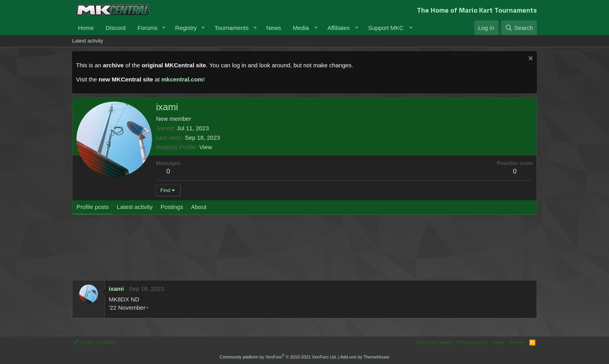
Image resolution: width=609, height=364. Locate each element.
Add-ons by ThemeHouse (365, 357)
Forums (148, 28)
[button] (164, 28)
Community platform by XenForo (279, 357)
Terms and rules (433, 342)
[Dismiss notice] (530, 59)
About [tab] (199, 207)
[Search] (519, 28)
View (206, 147)
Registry (186, 28)
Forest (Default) (95, 342)
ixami (116, 289)
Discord (116, 28)
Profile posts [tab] (93, 207)
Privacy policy (473, 342)
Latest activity (88, 41)
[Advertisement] (222, 251)
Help (499, 342)
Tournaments (231, 28)
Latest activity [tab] (135, 207)
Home (86, 28)
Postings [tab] (172, 207)
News (274, 28)
